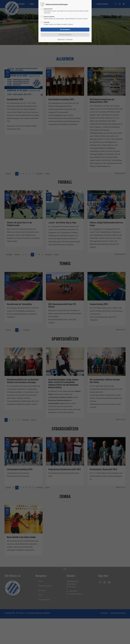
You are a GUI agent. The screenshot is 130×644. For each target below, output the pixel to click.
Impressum (69, 39)
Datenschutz (61, 39)
